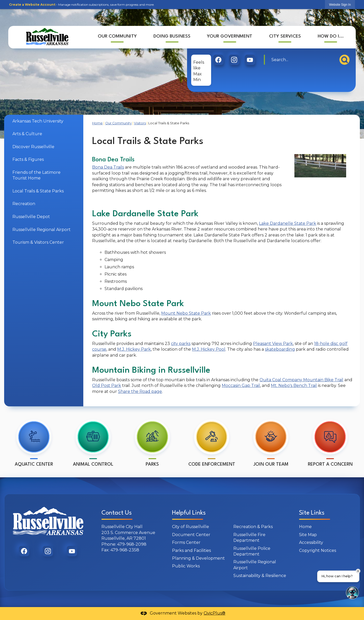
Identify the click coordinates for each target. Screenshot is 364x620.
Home (97, 123)
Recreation (24, 204)
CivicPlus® (214, 613)
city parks (181, 344)
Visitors (140, 123)
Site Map (308, 535)
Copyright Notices (318, 550)
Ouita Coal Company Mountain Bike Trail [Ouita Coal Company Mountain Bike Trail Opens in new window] (301, 380)
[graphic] (218, 60)
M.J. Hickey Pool (209, 349)
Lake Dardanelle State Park (288, 223)
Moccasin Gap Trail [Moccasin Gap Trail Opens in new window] (241, 385)
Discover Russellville (33, 147)
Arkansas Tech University (38, 121)
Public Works (186, 566)
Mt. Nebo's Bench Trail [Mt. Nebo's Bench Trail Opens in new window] (294, 385)
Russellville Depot (31, 217)
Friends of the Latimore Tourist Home (36, 175)
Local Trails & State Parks (38, 191)
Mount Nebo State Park (186, 313)
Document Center (191, 535)
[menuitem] (117, 37)
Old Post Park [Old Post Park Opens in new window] (107, 385)
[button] (344, 60)
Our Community (118, 123)
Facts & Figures (28, 159)
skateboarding (280, 349)
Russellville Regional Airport (42, 230)
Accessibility (311, 542)
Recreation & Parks (253, 527)
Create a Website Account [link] (32, 5)
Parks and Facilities (191, 550)
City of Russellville (191, 527)
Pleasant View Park (273, 344)
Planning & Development (198, 558)
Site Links (312, 513)
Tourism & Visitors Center (38, 242)
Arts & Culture (27, 134)
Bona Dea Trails (108, 167)
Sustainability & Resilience (260, 576)
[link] (340, 5)
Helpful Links (189, 513)
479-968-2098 (132, 544)
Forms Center (186, 542)
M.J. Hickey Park (134, 349)
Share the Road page (140, 391)
